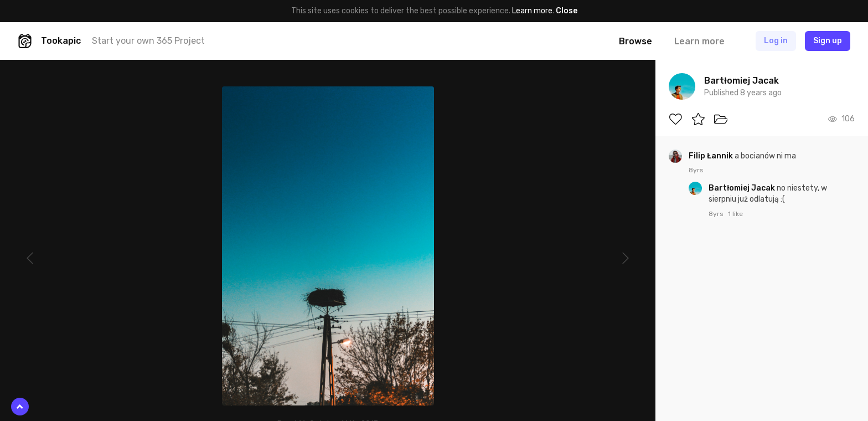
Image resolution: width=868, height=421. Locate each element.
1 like (735, 214)
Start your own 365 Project (148, 41)
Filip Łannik (712, 156)
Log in (776, 41)
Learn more (532, 11)
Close (567, 11)
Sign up (828, 41)
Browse (635, 41)
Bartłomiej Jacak (743, 188)
